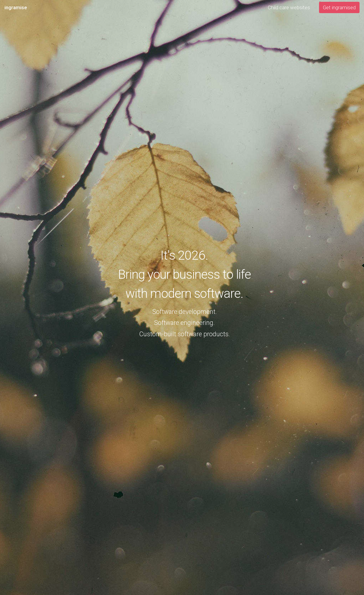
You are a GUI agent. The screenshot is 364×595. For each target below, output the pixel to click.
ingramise (16, 7)
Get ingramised (339, 7)
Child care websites (289, 7)
